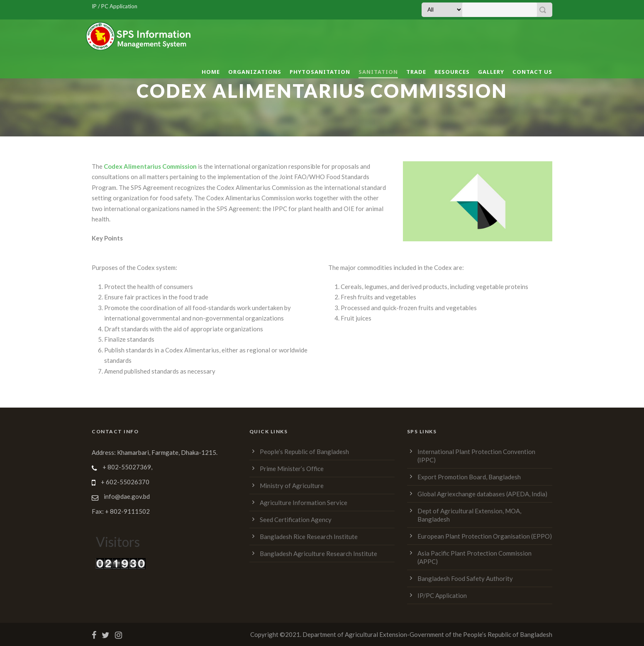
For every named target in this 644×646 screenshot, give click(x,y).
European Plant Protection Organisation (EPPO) (485, 536)
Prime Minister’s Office (292, 469)
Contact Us (532, 72)
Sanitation (378, 72)
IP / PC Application (115, 6)
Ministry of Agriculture (292, 486)
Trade (416, 72)
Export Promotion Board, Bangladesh (469, 477)
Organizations (255, 72)
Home (211, 72)
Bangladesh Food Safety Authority (465, 578)
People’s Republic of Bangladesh (304, 452)
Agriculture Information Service (304, 503)
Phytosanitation (320, 72)
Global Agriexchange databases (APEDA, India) (482, 494)
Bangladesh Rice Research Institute (309, 537)
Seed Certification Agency (296, 520)
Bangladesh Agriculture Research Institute (318, 554)
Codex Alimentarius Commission (150, 166)
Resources (452, 72)
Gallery (491, 72)
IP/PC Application (442, 595)
